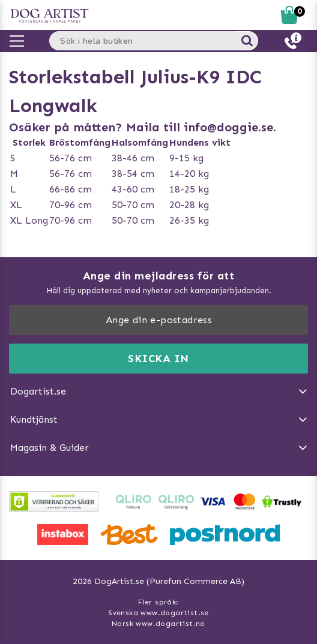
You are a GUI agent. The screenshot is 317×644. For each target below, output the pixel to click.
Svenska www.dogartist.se (158, 613)
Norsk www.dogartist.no (158, 624)
